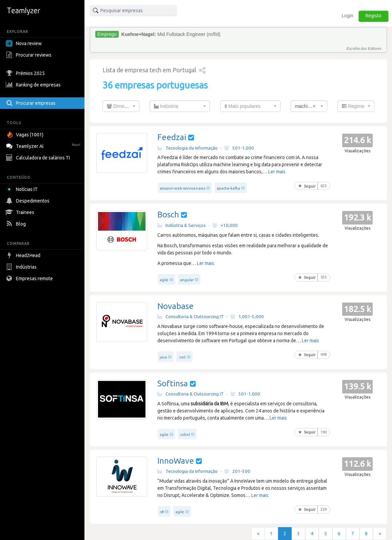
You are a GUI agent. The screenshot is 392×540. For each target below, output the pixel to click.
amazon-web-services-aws (182, 188)
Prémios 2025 (26, 73)
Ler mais (277, 172)
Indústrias (22, 267)
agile (164, 280)
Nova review (24, 43)
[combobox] (121, 106)
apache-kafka (228, 188)
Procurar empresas (32, 103)
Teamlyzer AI (44, 145)
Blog (17, 224)
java (163, 357)
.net (182, 357)
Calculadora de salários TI (39, 158)
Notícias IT (23, 189)
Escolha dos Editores (364, 49)
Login (348, 16)
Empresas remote (30, 278)
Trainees (21, 212)
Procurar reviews (30, 55)
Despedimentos (28, 201)
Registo (374, 16)
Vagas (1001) (25, 135)
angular (187, 280)
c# (162, 512)
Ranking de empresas (34, 85)
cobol (185, 435)
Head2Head (24, 255)
